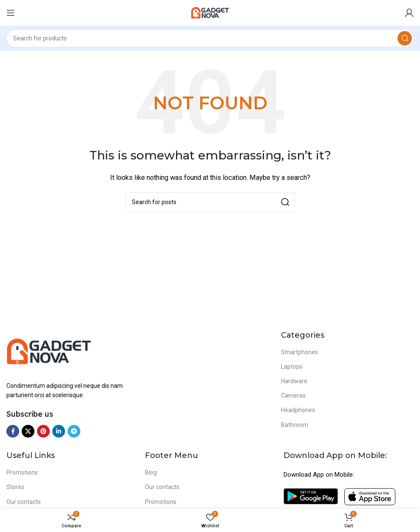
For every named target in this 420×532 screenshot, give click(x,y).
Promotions (22, 472)
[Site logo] (210, 12)
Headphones (298, 410)
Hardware (294, 381)
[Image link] (49, 350)
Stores (15, 487)
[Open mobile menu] (11, 13)
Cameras (293, 395)
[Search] (210, 38)
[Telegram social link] (74, 431)
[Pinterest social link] (43, 431)
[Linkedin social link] (59, 431)
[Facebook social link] (13, 431)
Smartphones (299, 352)
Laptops (292, 367)
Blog (151, 472)
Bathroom (295, 425)
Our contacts (24, 502)
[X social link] (28, 431)
